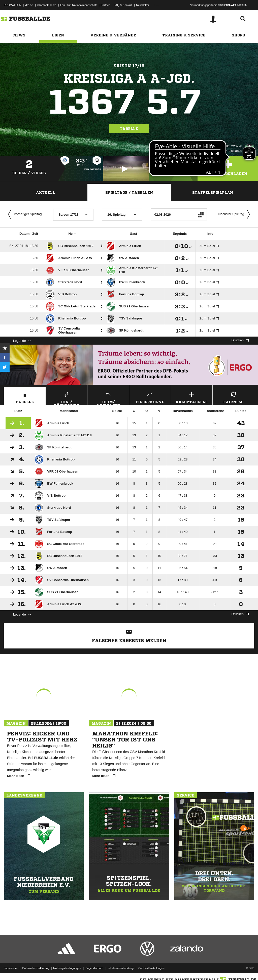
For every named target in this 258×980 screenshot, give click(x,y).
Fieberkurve (150, 397)
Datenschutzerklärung (36, 968)
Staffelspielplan (213, 193)
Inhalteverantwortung (121, 968)
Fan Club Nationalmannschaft (78, 5)
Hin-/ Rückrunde (67, 398)
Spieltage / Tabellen (129, 193)
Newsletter (143, 5)
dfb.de (29, 5)
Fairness (233, 397)
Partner (105, 5)
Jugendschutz (94, 968)
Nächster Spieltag (235, 214)
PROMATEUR (12, 5)
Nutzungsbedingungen (67, 968)
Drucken (240, 340)
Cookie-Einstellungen (151, 968)
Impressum (11, 968)
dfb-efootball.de (47, 5)
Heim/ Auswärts (108, 398)
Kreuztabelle (192, 397)
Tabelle (129, 129)
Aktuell (46, 193)
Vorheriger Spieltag (24, 214)
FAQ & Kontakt (123, 5)
